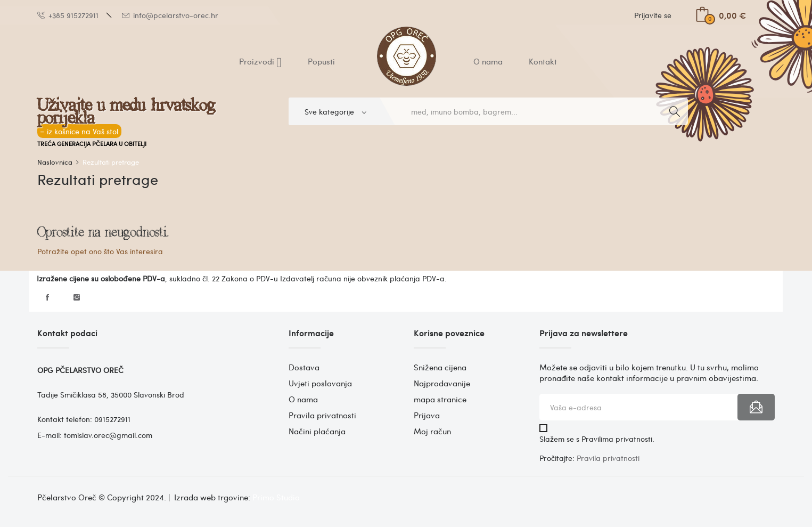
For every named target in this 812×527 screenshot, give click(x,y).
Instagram (77, 297)
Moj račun (432, 431)
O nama (303, 399)
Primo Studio (276, 497)
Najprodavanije (442, 383)
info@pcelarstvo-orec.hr (170, 15)
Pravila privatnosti (322, 415)
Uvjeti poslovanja (320, 383)
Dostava (304, 367)
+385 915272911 (68, 15)
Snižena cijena (440, 367)
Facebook (47, 297)
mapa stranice (440, 399)
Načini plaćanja (317, 431)
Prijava (427, 415)
